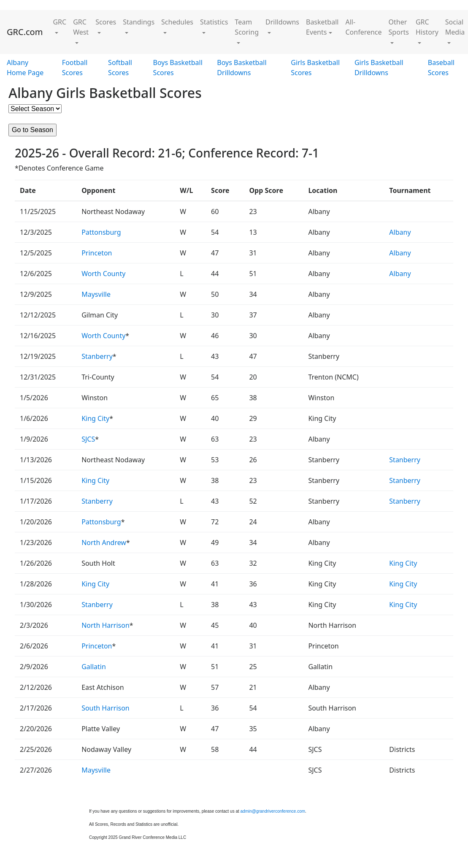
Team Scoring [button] (247, 27)
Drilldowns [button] (282, 22)
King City (95, 418)
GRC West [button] (81, 27)
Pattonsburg (101, 232)
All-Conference (363, 27)
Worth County (103, 274)
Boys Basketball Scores (178, 68)
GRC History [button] (427, 27)
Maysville (96, 294)
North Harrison (106, 625)
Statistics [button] (214, 22)
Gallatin (94, 667)
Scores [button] (106, 22)
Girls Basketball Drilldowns (379, 68)
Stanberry (97, 356)
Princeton (97, 253)
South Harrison (106, 708)
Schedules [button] (177, 22)
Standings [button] (139, 22)
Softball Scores (120, 68)
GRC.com (25, 32)
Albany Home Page (25, 68)
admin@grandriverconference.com (273, 811)
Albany (400, 232)
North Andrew (104, 542)
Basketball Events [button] (322, 27)
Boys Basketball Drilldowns (242, 68)
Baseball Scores (441, 68)
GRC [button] (60, 22)
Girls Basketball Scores (315, 68)
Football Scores (75, 68)
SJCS (88, 439)
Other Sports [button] (399, 27)
